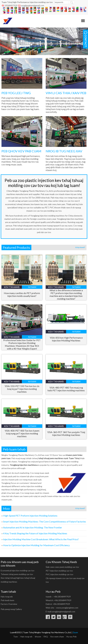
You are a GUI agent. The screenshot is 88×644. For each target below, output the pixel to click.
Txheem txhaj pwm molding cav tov (17, 574)
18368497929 (11, 5)
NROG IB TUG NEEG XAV (64, 151)
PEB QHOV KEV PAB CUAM (21, 151)
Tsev (16, 637)
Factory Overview (9, 604)
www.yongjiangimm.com (67, 608)
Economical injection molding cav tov (18, 570)
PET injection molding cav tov (59, 571)
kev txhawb (12, 287)
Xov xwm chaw (57, 637)
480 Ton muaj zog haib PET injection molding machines (66, 389)
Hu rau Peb (72, 637)
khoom (38, 637)
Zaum (75, 632)
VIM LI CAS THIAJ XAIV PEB (66, 93)
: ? (41, 539)
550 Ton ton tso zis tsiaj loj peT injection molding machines (22, 389)
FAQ (46, 637)
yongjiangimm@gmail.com (32, 5)
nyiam (32, 287)
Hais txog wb (7, 597)
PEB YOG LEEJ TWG (16, 93)
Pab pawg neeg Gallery (11, 609)
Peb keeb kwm (7, 600)
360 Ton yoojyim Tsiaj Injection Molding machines (66, 433)
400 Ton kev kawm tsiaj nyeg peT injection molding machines (22, 433)
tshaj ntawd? (80, 247)
